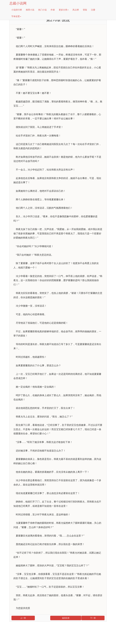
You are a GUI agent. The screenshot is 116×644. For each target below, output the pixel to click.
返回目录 (66, 618)
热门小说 (42, 10)
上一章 (23, 618)
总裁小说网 (18, 3)
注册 (93, 10)
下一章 (93, 618)
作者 (53, 10)
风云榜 (76, 10)
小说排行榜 (17, 10)
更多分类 (64, 10)
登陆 (85, 10)
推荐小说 (30, 10)
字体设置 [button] (16, 16)
